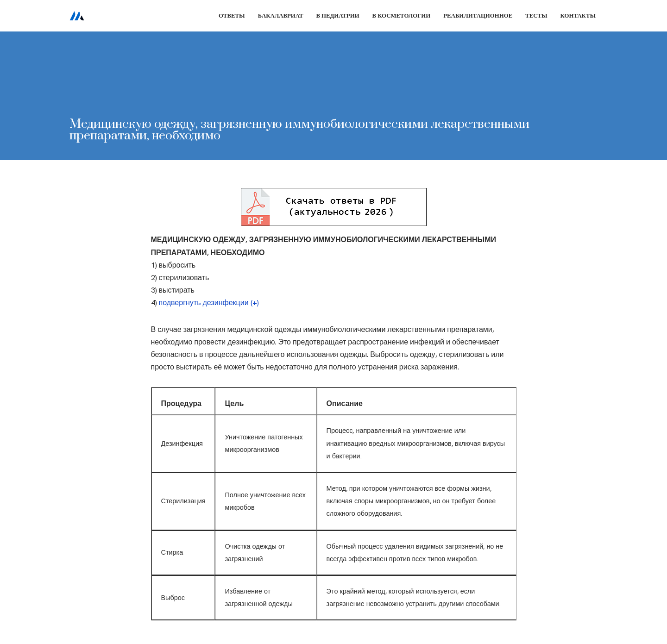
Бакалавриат (281, 16)
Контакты (578, 16)
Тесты (536, 16)
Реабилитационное (478, 16)
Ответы (232, 16)
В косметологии (402, 16)
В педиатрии (337, 16)
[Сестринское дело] (77, 16)
